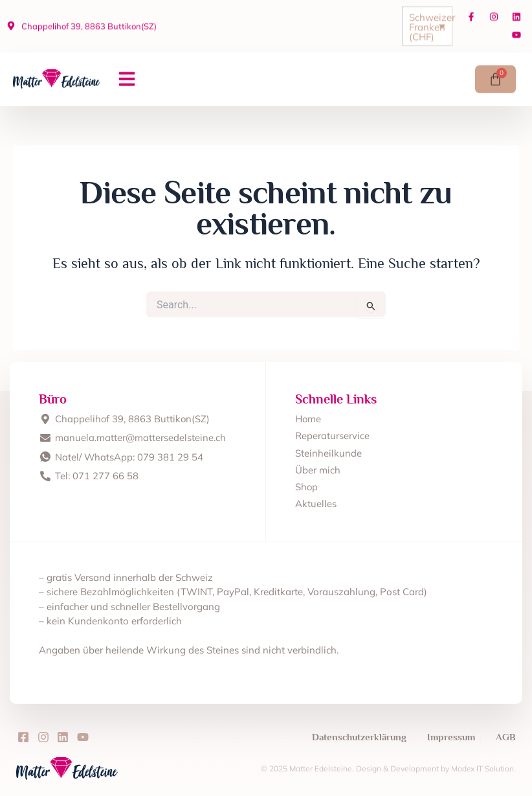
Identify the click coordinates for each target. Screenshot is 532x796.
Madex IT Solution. (483, 768)
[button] (127, 76)
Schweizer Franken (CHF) (430, 23)
